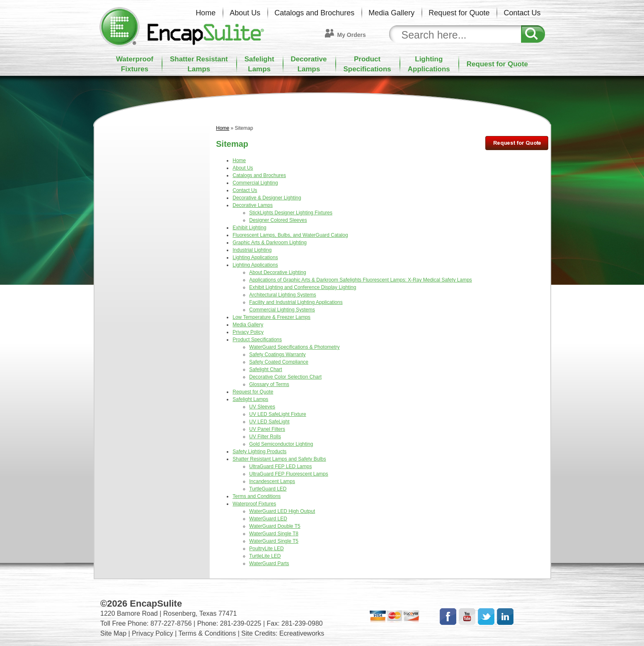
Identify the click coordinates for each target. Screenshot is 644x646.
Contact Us (522, 13)
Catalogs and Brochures (314, 13)
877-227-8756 (171, 623)
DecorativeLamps (309, 64)
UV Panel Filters (267, 429)
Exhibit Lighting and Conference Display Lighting (303, 287)
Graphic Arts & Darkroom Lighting (270, 243)
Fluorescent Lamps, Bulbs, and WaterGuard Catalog (290, 235)
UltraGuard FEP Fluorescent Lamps (289, 474)
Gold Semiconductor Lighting (281, 444)
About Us (245, 13)
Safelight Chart (265, 369)
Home (206, 13)
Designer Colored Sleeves (278, 220)
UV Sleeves (262, 407)
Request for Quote (459, 13)
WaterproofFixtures (135, 64)
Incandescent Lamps (272, 481)
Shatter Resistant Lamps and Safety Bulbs (279, 459)
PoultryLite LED (266, 549)
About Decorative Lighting (277, 272)
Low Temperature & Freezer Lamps (271, 317)
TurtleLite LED (265, 556)
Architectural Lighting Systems (282, 295)
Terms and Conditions (257, 496)
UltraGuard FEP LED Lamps (280, 466)
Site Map (113, 633)
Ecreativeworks (302, 633)
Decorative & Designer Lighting (267, 198)
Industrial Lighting (252, 250)
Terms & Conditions (207, 633)
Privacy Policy (248, 332)
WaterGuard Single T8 (274, 534)
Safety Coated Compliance (279, 362)
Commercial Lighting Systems (282, 310)
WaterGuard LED (268, 519)
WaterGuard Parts (269, 563)
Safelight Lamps (250, 399)
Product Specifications (257, 340)
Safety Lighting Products (259, 452)
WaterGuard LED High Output (282, 511)
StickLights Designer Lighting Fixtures (291, 213)
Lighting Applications (255, 257)
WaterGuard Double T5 (275, 526)
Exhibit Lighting (249, 228)
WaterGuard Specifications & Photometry (294, 347)
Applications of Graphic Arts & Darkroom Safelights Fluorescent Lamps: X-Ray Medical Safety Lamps (361, 280)
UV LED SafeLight (269, 422)
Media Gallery (391, 13)
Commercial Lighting (255, 183)
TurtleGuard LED (268, 489)
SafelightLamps (259, 64)
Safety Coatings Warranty (277, 355)
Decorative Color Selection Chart (285, 377)
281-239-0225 (241, 623)
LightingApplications (429, 64)
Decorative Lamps (253, 205)
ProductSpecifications (367, 64)
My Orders (352, 35)
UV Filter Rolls (265, 437)
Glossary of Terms (269, 384)
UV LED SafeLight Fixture (277, 414)
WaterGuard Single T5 (274, 541)
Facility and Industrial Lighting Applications (296, 302)
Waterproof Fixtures (254, 504)
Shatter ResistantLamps (199, 64)
